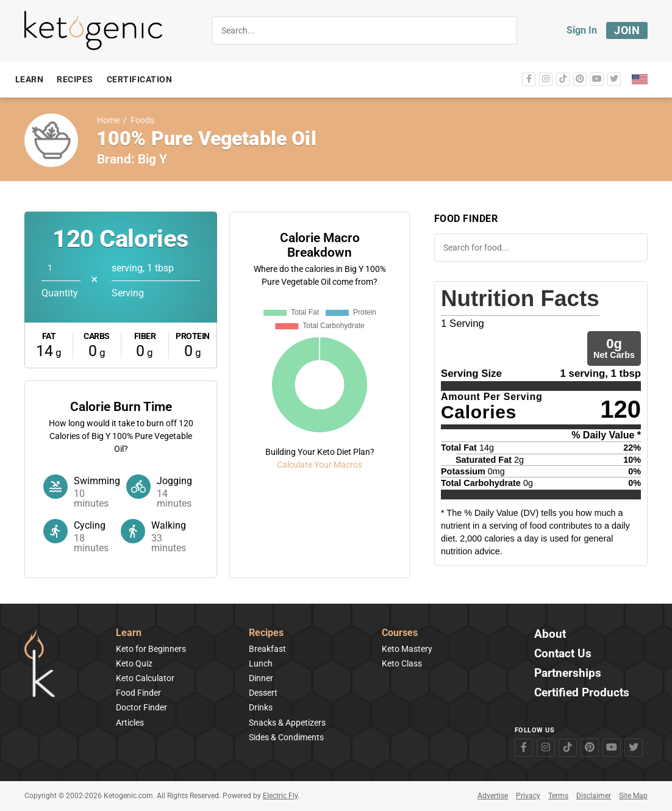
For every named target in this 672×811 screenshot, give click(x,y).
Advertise (493, 796)
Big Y (152, 159)
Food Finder (138, 693)
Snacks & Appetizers (287, 723)
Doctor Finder (141, 707)
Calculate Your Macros (320, 465)
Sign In (582, 30)
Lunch (261, 663)
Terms (558, 796)
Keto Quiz (134, 663)
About (550, 634)
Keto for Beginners (151, 649)
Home (108, 120)
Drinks (261, 707)
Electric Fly (280, 796)
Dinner (261, 678)
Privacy (528, 796)
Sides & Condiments (286, 737)
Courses (400, 633)
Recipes (266, 633)
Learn (129, 633)
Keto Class (402, 663)
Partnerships (568, 673)
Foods (142, 120)
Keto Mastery (407, 649)
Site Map (633, 796)
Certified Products (582, 693)
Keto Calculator (145, 678)
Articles (130, 723)
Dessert (263, 693)
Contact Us (563, 654)
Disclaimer (594, 796)
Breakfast (267, 649)
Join (627, 30)
